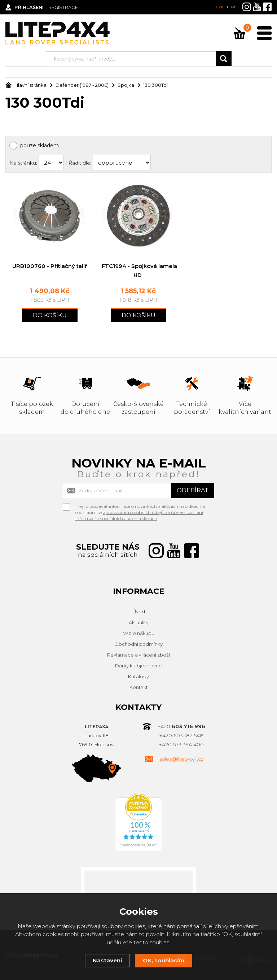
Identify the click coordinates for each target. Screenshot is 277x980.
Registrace (63, 7)
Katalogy (138, 676)
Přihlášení (29, 7)
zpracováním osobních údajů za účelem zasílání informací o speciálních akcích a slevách (139, 515)
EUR (231, 7)
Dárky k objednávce (138, 666)
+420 (181, 726)
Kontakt (139, 687)
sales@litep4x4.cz (181, 759)
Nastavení (107, 960)
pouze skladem (39, 146)
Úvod (139, 612)
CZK (220, 7)
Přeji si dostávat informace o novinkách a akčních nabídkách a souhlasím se (140, 507)
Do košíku (50, 315)
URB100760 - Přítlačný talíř (50, 266)
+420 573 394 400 (181, 744)
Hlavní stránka (26, 85)
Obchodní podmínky (138, 644)
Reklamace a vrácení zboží (138, 655)
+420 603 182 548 (181, 735)
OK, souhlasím (164, 960)
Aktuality (139, 622)
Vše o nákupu (139, 633)
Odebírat (193, 490)
